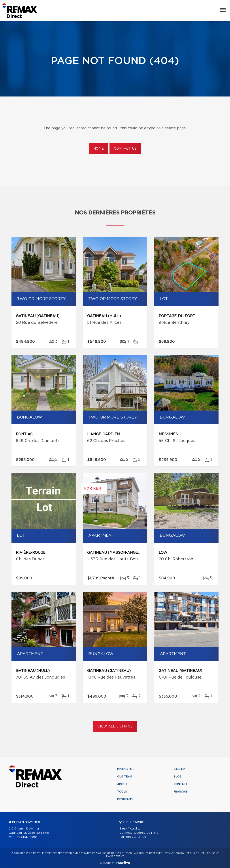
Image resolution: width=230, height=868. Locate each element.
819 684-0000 (26, 837)
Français (181, 792)
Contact (181, 784)
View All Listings (115, 727)
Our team (125, 777)
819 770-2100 (136, 837)
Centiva (123, 863)
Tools (122, 792)
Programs (125, 799)
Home (99, 149)
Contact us (125, 149)
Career (179, 769)
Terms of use (196, 853)
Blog (178, 777)
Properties (126, 769)
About (122, 784)
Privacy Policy (174, 853)
